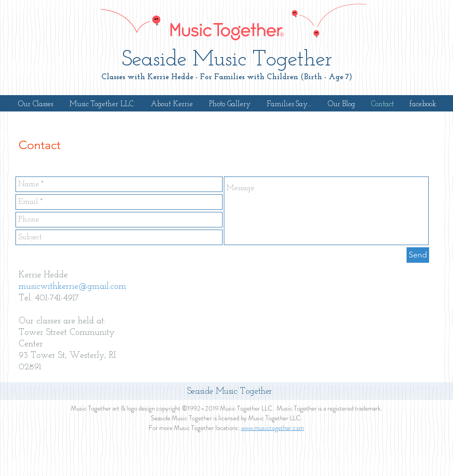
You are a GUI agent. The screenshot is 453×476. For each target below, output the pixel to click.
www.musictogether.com (273, 428)
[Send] (418, 255)
